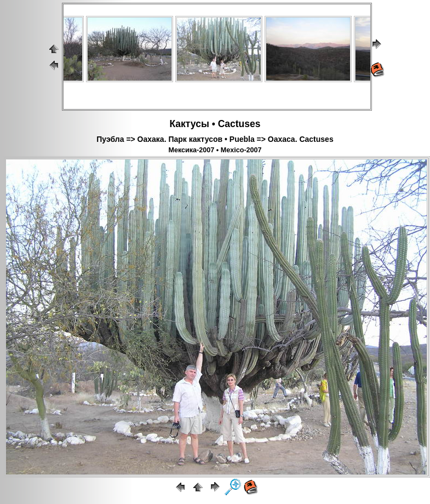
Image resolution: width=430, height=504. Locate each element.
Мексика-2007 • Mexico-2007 (215, 150)
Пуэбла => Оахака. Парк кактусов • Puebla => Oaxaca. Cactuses (215, 139)
